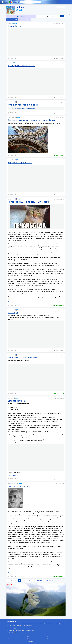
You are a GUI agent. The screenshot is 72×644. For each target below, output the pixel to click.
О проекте (50, 637)
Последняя (39, 581)
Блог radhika (11, 117)
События (10, 398)
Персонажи (30, 641)
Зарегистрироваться (12, 637)
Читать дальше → (13, 302)
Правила (50, 639)
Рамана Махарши (12, 483)
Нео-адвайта (11, 102)
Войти (8, 639)
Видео (9, 63)
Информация (21, 16)
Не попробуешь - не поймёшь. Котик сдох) (28, 202)
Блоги (29, 639)
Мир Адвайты (11, 621)
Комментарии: (59, 58)
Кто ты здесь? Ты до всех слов (23, 358)
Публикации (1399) (12, 20)
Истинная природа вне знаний (23, 105)
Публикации (55, 16)
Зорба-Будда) (15, 26)
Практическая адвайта (19, 486)
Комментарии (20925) (25, 20)
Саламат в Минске (17, 401)
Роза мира (13, 312)
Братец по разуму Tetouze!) (21, 65)
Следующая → (49, 581)
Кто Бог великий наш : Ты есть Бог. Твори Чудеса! (32, 120)
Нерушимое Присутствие (20, 162)
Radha (15, 24)
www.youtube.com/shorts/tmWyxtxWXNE (22, 109)
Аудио (9, 24)
